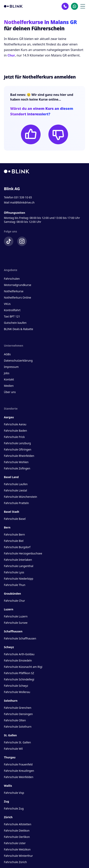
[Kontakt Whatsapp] (74, 6)
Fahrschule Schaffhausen (20, 638)
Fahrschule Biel (14, 541)
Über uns (10, 392)
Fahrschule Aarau (15, 424)
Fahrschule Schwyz (16, 686)
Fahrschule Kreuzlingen (19, 771)
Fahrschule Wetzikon (17, 849)
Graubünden (12, 594)
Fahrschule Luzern (16, 616)
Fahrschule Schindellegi (19, 679)
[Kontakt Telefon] (65, 6)
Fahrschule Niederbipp (19, 579)
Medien (9, 386)
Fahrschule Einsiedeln (18, 660)
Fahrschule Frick (14, 437)
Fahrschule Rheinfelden (19, 456)
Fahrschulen (12, 279)
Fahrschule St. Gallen (17, 742)
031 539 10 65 (23, 197)
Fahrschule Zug (14, 808)
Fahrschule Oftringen (18, 449)
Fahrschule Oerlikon (17, 837)
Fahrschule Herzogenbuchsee (23, 553)
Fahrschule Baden (15, 431)
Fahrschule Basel (15, 519)
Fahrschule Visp (14, 793)
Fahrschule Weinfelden (19, 777)
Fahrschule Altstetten (18, 824)
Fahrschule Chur (14, 601)
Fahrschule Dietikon (17, 831)
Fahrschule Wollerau (17, 692)
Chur (11, 55)
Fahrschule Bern (14, 534)
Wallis (8, 786)
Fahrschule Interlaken (18, 560)
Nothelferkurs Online (17, 298)
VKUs (7, 304)
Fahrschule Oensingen (18, 714)
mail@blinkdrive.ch (22, 202)
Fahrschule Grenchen (18, 708)
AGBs (7, 354)
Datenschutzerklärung (18, 360)
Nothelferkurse (14, 291)
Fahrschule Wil (13, 749)
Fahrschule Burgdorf (17, 547)
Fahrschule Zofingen (17, 468)
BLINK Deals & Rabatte (19, 329)
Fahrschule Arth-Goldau (19, 654)
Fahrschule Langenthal (19, 566)
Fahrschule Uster (15, 843)
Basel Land (11, 477)
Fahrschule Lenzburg (17, 443)
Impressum (11, 367)
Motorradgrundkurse (18, 285)
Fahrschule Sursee (16, 623)
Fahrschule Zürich (15, 862)
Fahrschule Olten (15, 720)
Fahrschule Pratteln (16, 503)
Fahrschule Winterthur (18, 856)
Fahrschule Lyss (14, 572)
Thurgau (10, 757)
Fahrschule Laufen (16, 484)
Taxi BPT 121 (12, 316)
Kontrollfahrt (12, 310)
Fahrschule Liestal (15, 490)
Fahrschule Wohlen (16, 462)
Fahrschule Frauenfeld (18, 764)
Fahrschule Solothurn (18, 727)
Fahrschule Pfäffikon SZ (19, 673)
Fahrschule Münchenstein (20, 497)
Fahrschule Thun (15, 585)
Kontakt (9, 379)
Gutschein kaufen (15, 323)
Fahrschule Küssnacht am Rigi (23, 667)
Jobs (7, 373)
